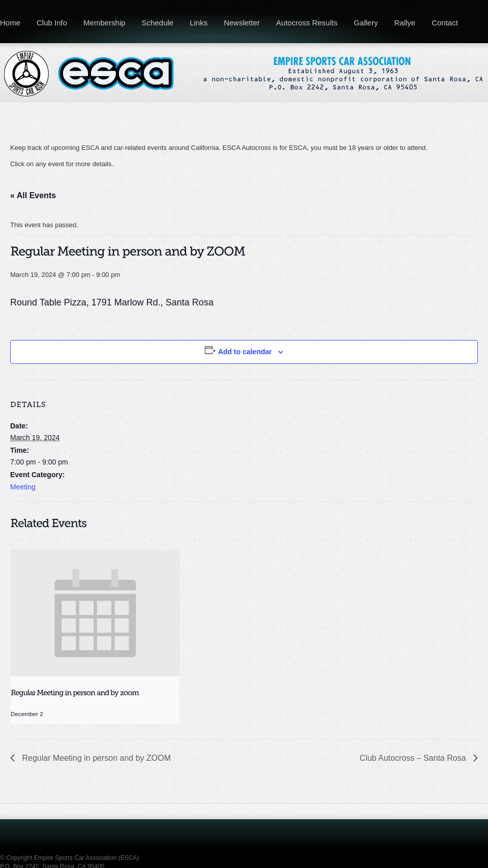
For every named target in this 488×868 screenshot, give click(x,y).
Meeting (23, 487)
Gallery (366, 23)
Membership (104, 23)
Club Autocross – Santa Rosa (414, 758)
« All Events (33, 195)
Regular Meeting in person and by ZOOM (95, 758)
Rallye (405, 23)
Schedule (158, 23)
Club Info (52, 23)
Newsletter (242, 23)
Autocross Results (307, 23)
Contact (445, 23)
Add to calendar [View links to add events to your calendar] (245, 352)
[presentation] (95, 613)
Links (199, 23)
